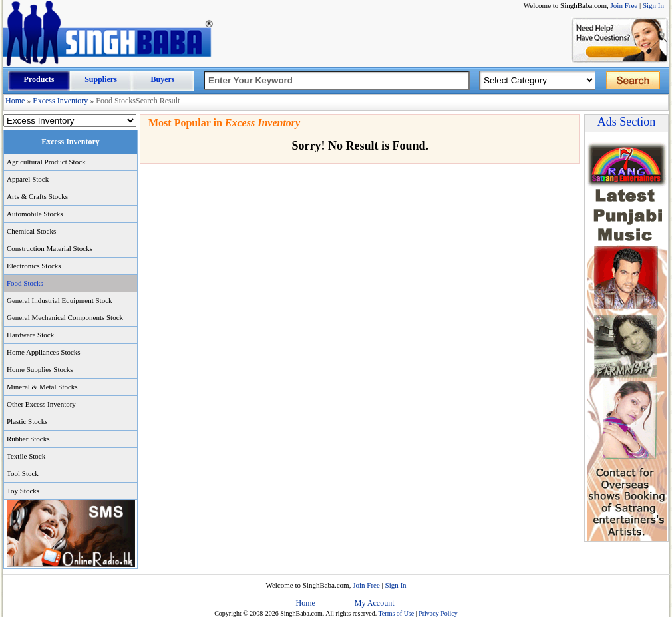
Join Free (624, 5)
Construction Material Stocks (50, 248)
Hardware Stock (30, 335)
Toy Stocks (23, 491)
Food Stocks (25, 283)
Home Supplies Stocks (40, 369)
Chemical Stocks (31, 231)
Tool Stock (23, 473)
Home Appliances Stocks (44, 352)
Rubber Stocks (28, 439)
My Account (375, 603)
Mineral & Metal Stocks (42, 387)
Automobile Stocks (35, 214)
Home (15, 101)
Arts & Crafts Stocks (37, 196)
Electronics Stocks (34, 266)
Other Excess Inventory (41, 404)
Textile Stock (26, 456)
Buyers (163, 79)
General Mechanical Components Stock (65, 317)
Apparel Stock (28, 179)
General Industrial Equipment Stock (60, 300)
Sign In (653, 5)
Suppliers (101, 79)
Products (39, 79)
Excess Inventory (60, 101)
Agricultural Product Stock (46, 162)
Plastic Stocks (27, 421)
